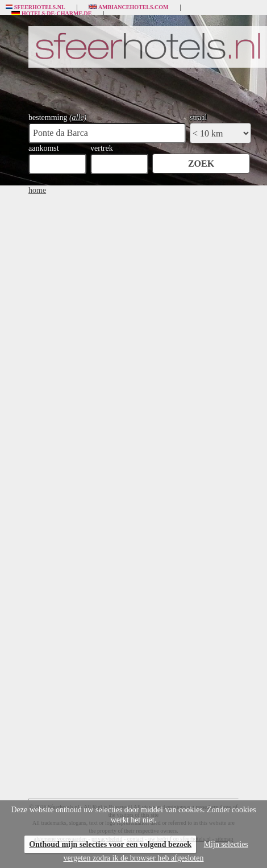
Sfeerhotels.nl (36, 7)
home (37, 190)
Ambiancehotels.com (129, 7)
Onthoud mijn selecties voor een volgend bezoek (110, 844)
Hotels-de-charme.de (52, 14)
